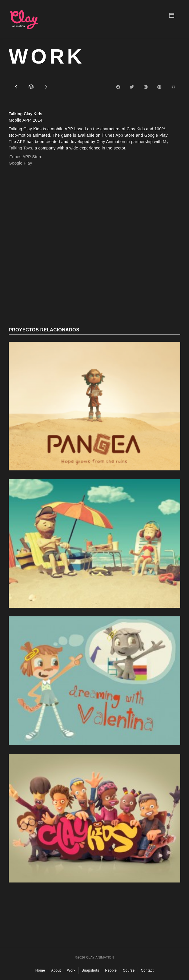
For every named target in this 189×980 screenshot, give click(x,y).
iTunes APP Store (26, 157)
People (111, 970)
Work (71, 970)
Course (129, 970)
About (56, 970)
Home (40, 970)
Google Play (20, 163)
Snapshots (90, 970)
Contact (147, 970)
